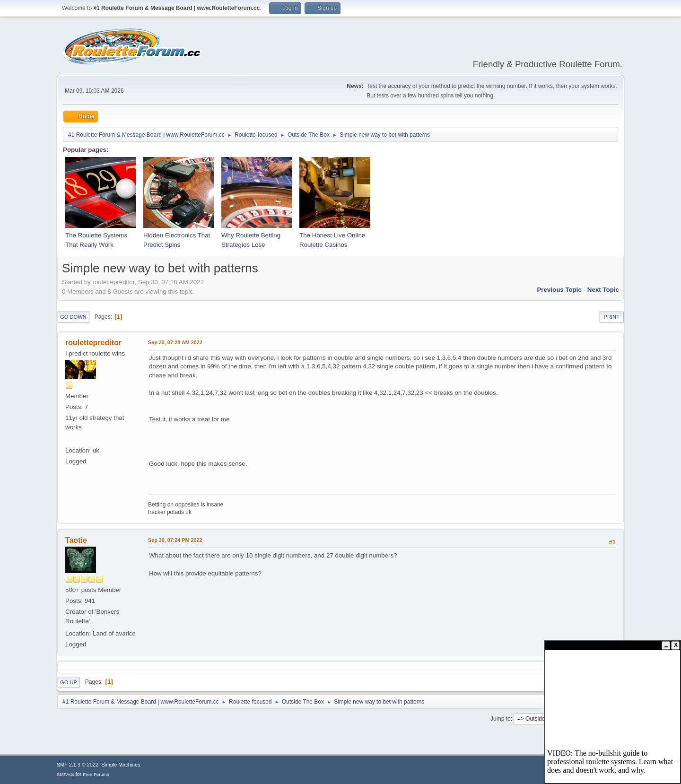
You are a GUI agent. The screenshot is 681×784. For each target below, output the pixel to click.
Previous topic (559, 290)
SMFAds (65, 774)
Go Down (73, 317)
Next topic (603, 290)
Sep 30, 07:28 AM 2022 (175, 342)
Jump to (501, 719)
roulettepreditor (93, 343)
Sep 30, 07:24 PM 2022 (175, 540)
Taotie (76, 540)
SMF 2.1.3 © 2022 (78, 765)
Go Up (69, 682)
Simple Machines (121, 765)
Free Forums (96, 774)
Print (611, 317)
